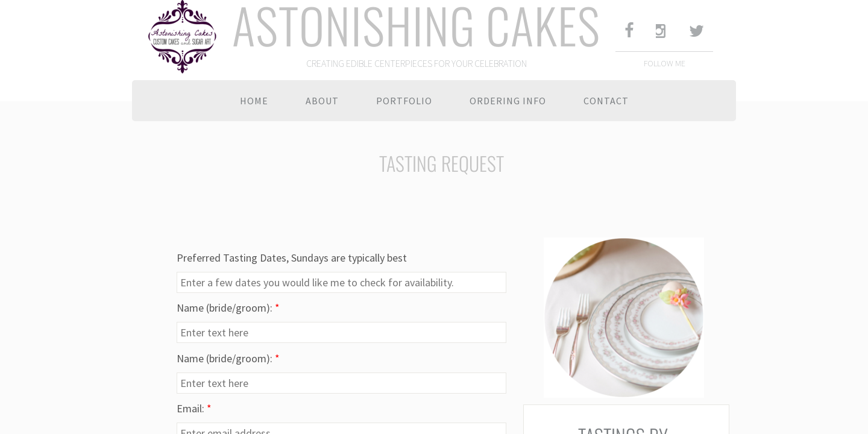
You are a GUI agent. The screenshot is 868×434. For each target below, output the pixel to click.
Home (254, 101)
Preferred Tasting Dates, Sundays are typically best (292, 258)
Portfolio (404, 101)
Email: (194, 408)
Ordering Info (508, 101)
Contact (606, 101)
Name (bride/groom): (228, 308)
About (322, 101)
